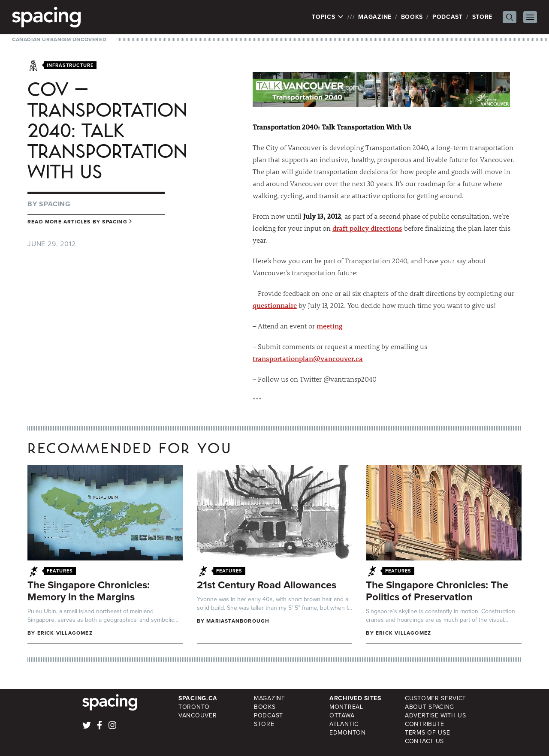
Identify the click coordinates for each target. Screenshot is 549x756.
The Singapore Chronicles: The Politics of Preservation (437, 591)
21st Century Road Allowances (267, 585)
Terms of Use (427, 733)
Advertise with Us (436, 715)
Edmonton (348, 733)
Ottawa (342, 715)
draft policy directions (367, 228)
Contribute (425, 724)
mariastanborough (238, 621)
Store (483, 17)
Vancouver (198, 715)
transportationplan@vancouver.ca (308, 358)
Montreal (346, 707)
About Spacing (430, 707)
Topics (328, 17)
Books (412, 17)
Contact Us (424, 741)
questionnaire (275, 305)
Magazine (375, 17)
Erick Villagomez (65, 633)
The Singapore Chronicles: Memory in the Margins (89, 591)
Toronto (194, 707)
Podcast (448, 17)
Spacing (55, 204)
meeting (330, 326)
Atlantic (344, 724)
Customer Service (436, 698)
